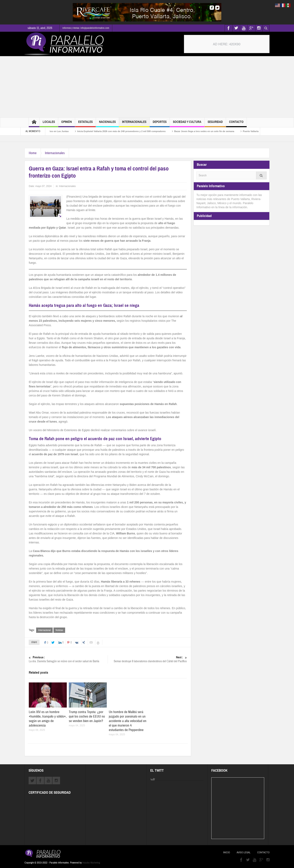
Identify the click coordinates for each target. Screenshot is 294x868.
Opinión (67, 124)
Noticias (59, 630)
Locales (49, 124)
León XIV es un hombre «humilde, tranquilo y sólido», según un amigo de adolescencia (48, 719)
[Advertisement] (147, 87)
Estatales (85, 124)
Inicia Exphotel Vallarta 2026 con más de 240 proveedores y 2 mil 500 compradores (127, 131)
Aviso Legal (244, 852)
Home (33, 153)
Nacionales (107, 124)
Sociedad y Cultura (187, 124)
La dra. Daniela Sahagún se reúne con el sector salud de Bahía (68, 659)
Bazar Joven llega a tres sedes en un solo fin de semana (210, 131)
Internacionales (134, 124)
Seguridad (215, 124)
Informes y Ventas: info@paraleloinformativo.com (86, 28)
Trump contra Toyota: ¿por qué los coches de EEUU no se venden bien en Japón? (87, 716)
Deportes (160, 124)
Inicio (227, 852)
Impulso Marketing (91, 863)
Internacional (44, 630)
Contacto (236, 124)
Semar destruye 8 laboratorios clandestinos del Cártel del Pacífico (147, 659)
